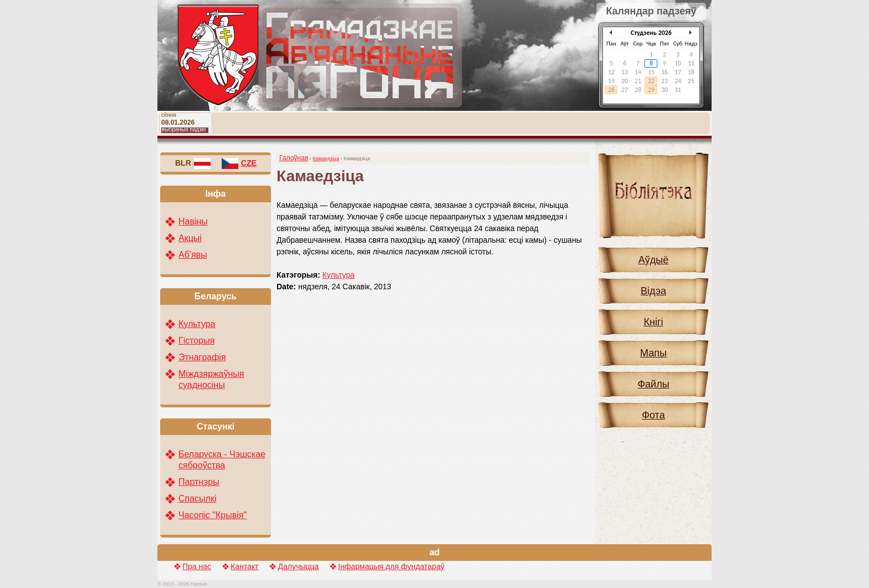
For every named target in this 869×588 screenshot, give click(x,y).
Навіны (193, 221)
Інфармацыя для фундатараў (391, 566)
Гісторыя (196, 341)
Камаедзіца (326, 158)
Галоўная (294, 158)
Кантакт (244, 566)
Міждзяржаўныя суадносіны (211, 379)
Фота (653, 415)
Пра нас (197, 566)
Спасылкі (198, 498)
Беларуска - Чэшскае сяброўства (222, 460)
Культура (339, 275)
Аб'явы (193, 255)
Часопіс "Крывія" (213, 515)
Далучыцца (298, 566)
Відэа (653, 291)
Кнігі (654, 322)
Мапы (653, 353)
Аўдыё (653, 260)
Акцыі (190, 238)
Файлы (653, 384)
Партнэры (199, 482)
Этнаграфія (202, 357)
